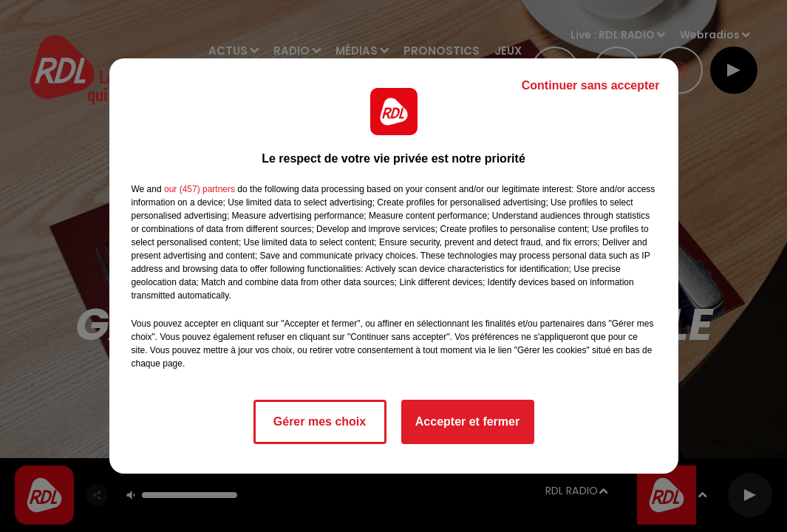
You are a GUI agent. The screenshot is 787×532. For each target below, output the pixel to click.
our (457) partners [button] (200, 189)
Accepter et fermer (467, 422)
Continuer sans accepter (591, 85)
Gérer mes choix (320, 422)
